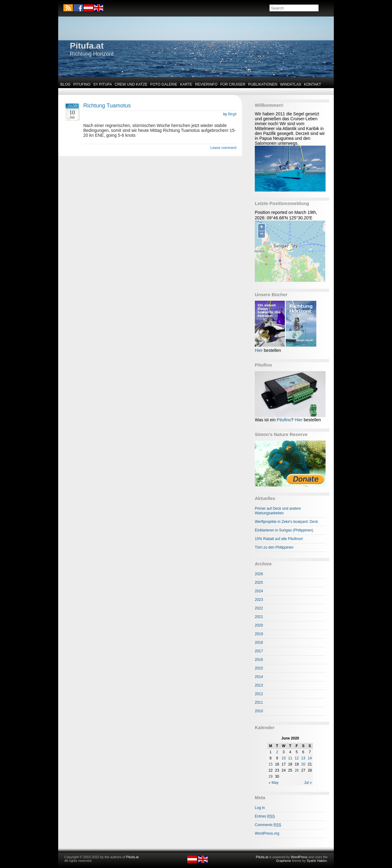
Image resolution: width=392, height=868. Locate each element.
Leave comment (223, 148)
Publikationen (263, 84)
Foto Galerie (164, 84)
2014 (259, 677)
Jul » (308, 783)
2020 (259, 625)
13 (303, 758)
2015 (259, 668)
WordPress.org (267, 833)
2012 (259, 694)
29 (271, 777)
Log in (260, 808)
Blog (65, 84)
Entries (265, 816)
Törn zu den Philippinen (274, 547)
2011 (259, 702)
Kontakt (313, 84)
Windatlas (290, 84)
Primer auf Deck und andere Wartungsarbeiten (278, 511)
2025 (259, 583)
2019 (259, 634)
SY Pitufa (102, 84)
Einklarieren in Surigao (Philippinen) (284, 530)
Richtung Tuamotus (107, 106)
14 (310, 758)
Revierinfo (206, 84)
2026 (259, 574)
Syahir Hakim (317, 861)
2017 (259, 651)
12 (297, 758)
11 (290, 758)
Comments (268, 825)
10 (283, 758)
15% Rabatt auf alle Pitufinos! (279, 539)
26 (297, 770)
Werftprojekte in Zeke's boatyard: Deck (286, 522)
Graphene (283, 861)
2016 (259, 660)
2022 (259, 608)
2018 (259, 643)
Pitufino (82, 84)
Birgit (232, 114)
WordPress (299, 857)
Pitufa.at (87, 46)
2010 (259, 711)
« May (274, 783)
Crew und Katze (131, 84)
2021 (259, 617)
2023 (259, 600)
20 (303, 764)
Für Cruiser (233, 84)
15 (271, 764)
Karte (186, 84)
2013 (259, 685)
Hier (259, 350)
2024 (259, 591)
